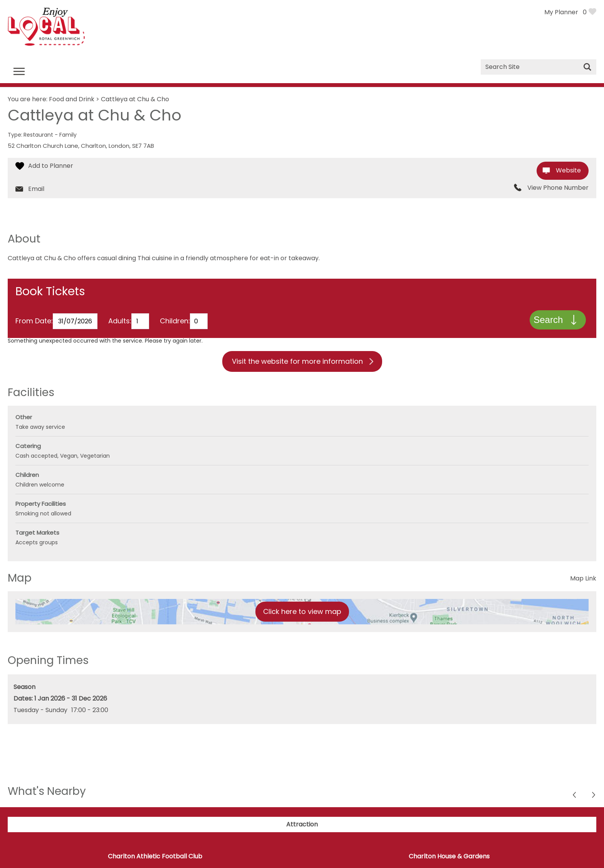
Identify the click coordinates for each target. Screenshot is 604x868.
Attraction (302, 825)
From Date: (34, 322)
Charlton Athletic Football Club (155, 857)
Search (548, 320)
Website (568, 170)
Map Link (583, 580)
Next (575, 797)
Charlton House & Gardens (449, 857)
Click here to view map (302, 613)
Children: (175, 322)
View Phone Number (558, 188)
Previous (594, 797)
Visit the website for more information (297, 362)
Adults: (120, 322)
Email (36, 189)
